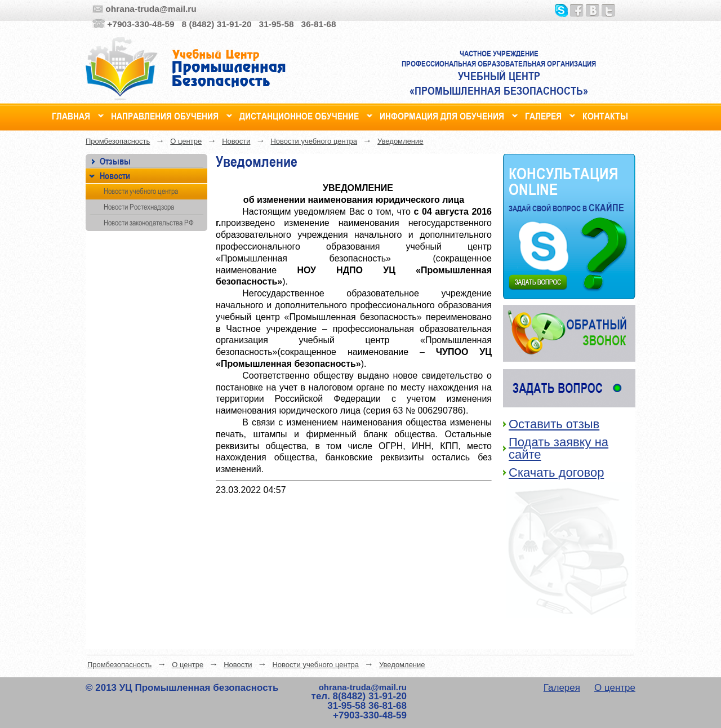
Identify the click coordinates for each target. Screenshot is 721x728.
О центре (186, 141)
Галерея (543, 115)
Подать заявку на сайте (558, 448)
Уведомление (400, 141)
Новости (236, 141)
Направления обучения (165, 115)
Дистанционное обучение (299, 115)
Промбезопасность (118, 141)
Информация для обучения (442, 115)
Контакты (605, 115)
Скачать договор (556, 472)
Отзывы (115, 161)
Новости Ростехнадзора (139, 207)
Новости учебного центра (314, 141)
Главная (71, 115)
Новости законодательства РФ (149, 223)
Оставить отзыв (554, 424)
